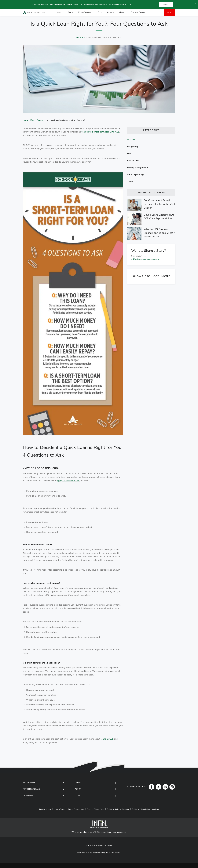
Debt (130, 154)
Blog (32, 120)
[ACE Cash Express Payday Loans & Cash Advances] (34, 12)
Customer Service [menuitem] (138, 12)
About (78, 789)
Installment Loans (31, 789)
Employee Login (45, 809)
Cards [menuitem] (70, 12)
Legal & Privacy (60, 809)
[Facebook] (151, 787)
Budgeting (133, 147)
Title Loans (28, 795)
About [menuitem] (122, 12)
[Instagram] (171, 787)
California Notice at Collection (123, 4)
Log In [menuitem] (169, 12)
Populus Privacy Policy (96, 809)
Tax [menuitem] (99, 12)
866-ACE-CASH (104, 845)
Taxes (130, 182)
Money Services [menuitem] (85, 12)
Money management (138, 168)
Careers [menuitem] (110, 12)
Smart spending (135, 175)
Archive (80, 38)
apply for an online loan (69, 480)
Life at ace (133, 161)
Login (77, 795)
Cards (78, 783)
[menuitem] (152, 12)
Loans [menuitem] (59, 12)
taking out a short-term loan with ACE (100, 132)
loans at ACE (107, 739)
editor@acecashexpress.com (145, 259)
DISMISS (166, 4)
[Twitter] (158, 787)
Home (25, 120)
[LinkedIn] (165, 787)
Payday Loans (29, 783)
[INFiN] (99, 824)
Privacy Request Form (76, 809)
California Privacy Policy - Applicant (145, 809)
